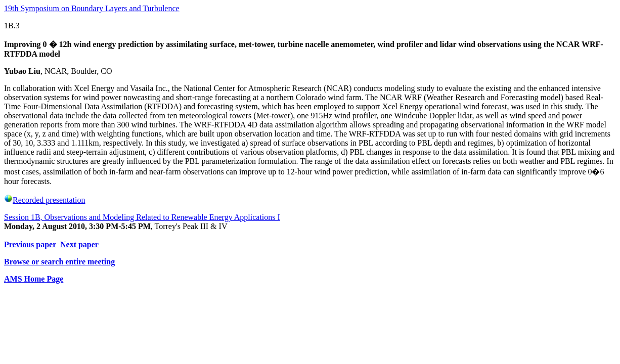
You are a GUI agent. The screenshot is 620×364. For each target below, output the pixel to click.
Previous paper (30, 244)
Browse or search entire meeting (59, 262)
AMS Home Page (34, 279)
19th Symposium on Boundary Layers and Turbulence (92, 8)
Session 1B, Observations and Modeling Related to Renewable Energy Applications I (142, 217)
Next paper (79, 244)
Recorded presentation (45, 200)
